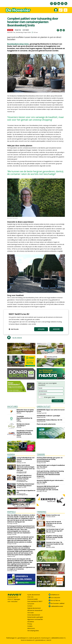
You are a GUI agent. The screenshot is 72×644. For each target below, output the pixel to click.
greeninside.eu (40, 640)
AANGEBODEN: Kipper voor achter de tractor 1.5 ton (51, 411)
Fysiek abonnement (34, 595)
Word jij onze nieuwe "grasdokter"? (23, 425)
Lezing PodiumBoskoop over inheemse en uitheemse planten (26, 459)
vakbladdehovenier (57, 606)
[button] (14, 329)
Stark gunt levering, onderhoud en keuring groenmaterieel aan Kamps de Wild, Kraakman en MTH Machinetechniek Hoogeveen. (50, 474)
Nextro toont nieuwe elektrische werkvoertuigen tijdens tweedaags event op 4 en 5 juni (26, 468)
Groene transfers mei (53, 515)
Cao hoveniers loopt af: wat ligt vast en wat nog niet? (55, 530)
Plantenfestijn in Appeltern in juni (26, 491)
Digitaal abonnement (34, 608)
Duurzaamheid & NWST (35, 601)
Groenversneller (33, 599)
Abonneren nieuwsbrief (35, 610)
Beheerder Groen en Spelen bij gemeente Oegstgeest (25, 411)
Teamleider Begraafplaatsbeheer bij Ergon (24, 418)
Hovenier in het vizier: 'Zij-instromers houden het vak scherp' (55, 544)
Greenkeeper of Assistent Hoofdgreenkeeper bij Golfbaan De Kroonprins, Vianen (25, 433)
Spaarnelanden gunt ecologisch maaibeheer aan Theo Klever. (51, 466)
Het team (31, 613)
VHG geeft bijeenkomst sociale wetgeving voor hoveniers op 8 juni (24, 477)
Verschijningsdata (33, 631)
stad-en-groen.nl (34, 638)
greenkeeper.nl (23, 638)
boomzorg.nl (45, 638)
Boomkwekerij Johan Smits (18, 44)
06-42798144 (55, 600)
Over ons (30, 597)
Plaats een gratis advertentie (46, 424)
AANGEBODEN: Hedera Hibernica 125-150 (49, 420)
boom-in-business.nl (27, 640)
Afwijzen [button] (41, 329)
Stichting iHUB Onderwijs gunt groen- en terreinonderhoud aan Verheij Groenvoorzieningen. (50, 459)
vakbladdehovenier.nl (58, 638)
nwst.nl (49, 640)
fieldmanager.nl (11, 638)
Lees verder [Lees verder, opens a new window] (32, 324)
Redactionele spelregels (35, 617)
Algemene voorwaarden (35, 619)
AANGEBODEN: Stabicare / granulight (48, 416)
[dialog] (36, 322)
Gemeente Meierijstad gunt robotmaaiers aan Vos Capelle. (50, 481)
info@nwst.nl (55, 595)
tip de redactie (17, 338)
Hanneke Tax (11, 32)
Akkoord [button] (56, 329)
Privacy (30, 624)
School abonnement (34, 615)
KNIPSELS (11, 512)
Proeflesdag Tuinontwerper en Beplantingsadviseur (25, 485)
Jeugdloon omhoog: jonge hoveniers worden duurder (54, 537)
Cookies (30, 626)
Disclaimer (31, 622)
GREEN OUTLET (44, 406)
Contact (30, 606)
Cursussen (31, 604)
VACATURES (12, 406)
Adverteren (31, 628)
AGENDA (11, 454)
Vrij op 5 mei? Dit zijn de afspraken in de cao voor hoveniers (54, 523)
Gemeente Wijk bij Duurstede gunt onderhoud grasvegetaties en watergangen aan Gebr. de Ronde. (48, 488)
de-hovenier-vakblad (58, 603)
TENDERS (41, 454)
